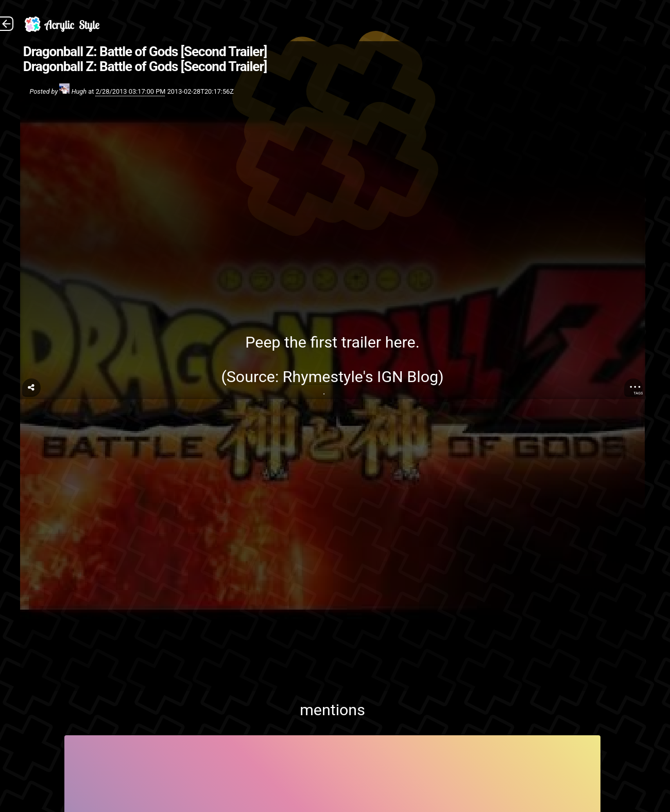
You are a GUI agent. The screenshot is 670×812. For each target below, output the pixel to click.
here (400, 342)
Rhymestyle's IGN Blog (360, 377)
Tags (638, 393)
